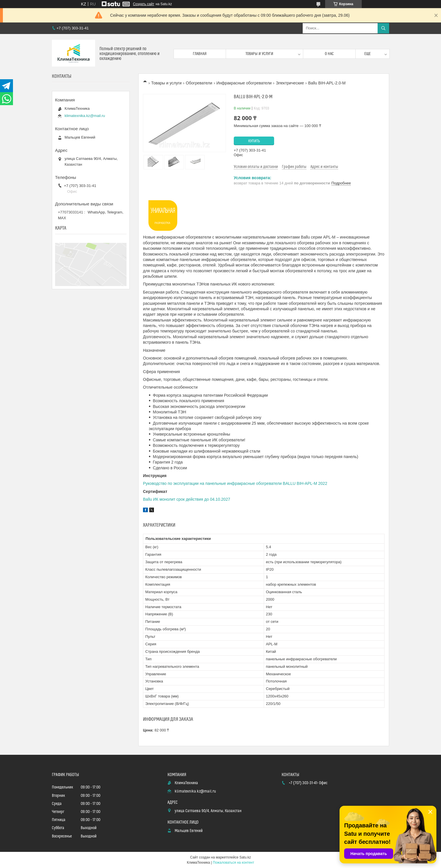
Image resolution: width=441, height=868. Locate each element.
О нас (329, 54)
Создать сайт (144, 4)
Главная (200, 54)
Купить (254, 141)
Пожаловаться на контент (233, 863)
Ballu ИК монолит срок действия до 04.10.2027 (186, 499)
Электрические (290, 83)
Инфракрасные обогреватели (244, 83)
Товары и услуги (259, 54)
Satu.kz (245, 857)
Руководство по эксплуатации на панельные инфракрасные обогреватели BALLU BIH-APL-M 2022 (235, 483)
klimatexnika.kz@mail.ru (85, 116)
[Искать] (383, 28)
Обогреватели (199, 83)
